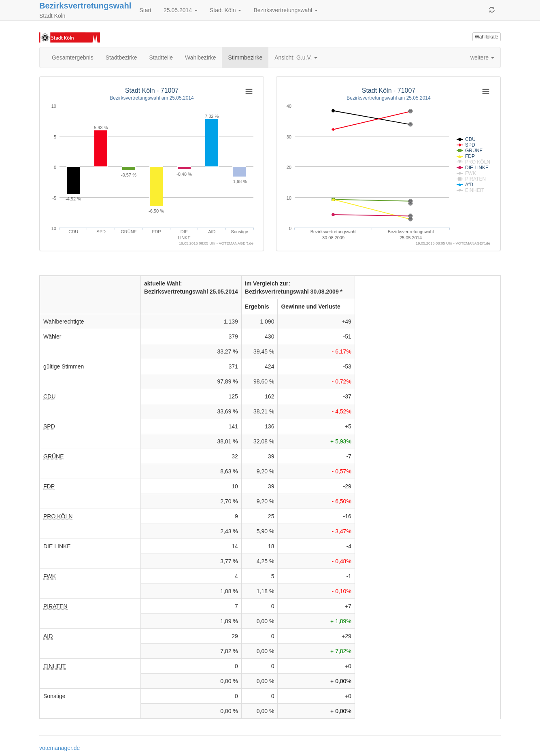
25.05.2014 (181, 10)
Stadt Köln (226, 10)
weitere (482, 57)
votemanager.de (60, 748)
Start (145, 10)
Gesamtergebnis (73, 57)
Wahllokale (487, 37)
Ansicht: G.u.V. (296, 57)
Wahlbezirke (201, 57)
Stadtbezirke (121, 57)
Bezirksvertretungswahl (85, 6)
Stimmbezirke (245, 57)
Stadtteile (161, 57)
